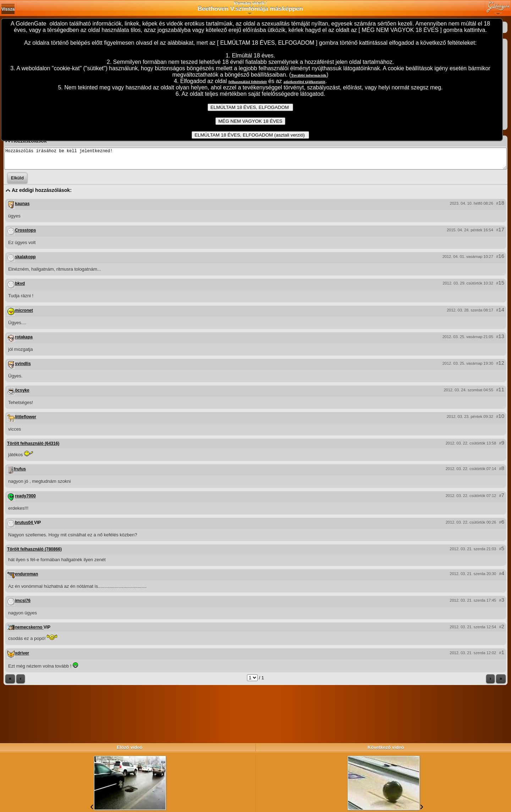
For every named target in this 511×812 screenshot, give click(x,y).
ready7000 (25, 500)
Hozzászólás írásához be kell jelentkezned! (255, 161)
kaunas (22, 208)
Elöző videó (130, 747)
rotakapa (24, 341)
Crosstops (25, 234)
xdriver (22, 657)
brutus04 (24, 527)
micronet (24, 315)
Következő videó (386, 747)
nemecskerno (29, 631)
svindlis (23, 368)
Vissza (8, 9)
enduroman (26, 578)
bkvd (20, 288)
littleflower (26, 421)
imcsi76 (23, 605)
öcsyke (22, 394)
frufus (20, 473)
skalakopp (25, 261)
